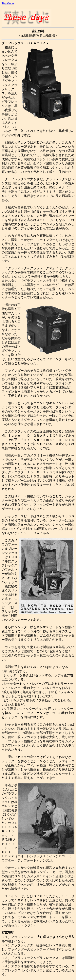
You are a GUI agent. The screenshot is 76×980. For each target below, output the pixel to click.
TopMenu (8, 3)
